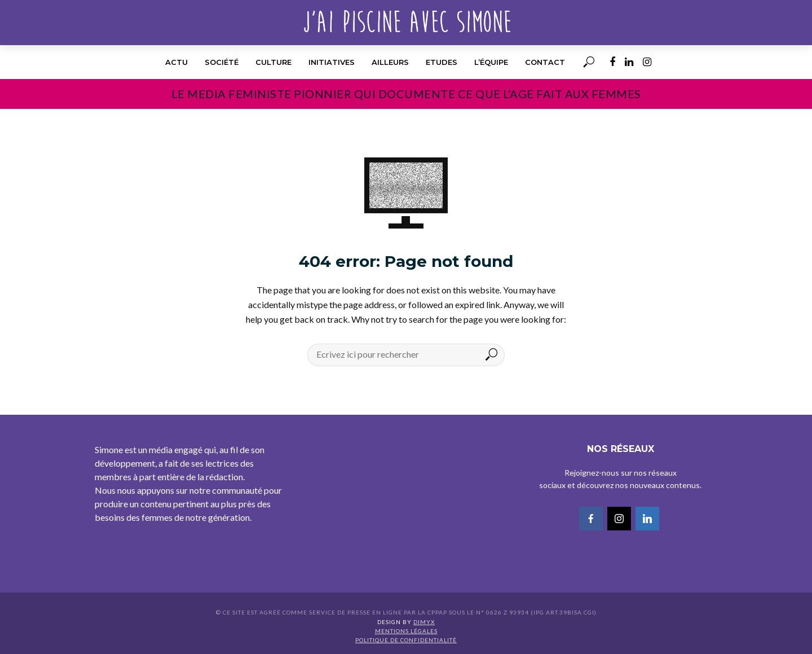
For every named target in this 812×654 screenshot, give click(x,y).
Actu (176, 62)
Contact (545, 62)
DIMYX (424, 622)
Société (222, 62)
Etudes (442, 62)
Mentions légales (406, 631)
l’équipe (491, 62)
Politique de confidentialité (406, 640)
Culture (273, 62)
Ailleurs (390, 62)
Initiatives (332, 62)
